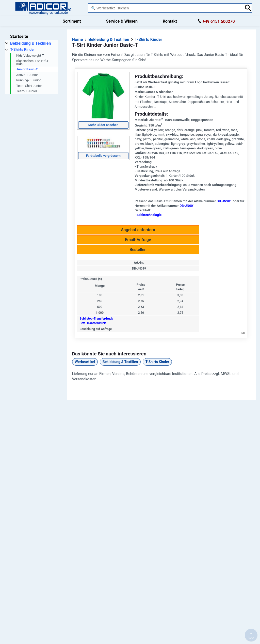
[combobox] (165, 8)
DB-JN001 (187, 206)
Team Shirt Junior (29, 86)
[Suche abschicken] (248, 8)
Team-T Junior (27, 91)
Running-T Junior (28, 80)
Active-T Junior (27, 75)
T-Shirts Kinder (157, 362)
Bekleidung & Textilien (120, 362)
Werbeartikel (85, 362)
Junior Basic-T (27, 69)
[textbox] (165, 8)
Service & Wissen (122, 21)
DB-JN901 (224, 201)
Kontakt (170, 21)
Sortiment (72, 21)
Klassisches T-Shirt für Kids (32, 62)
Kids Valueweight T (30, 56)
